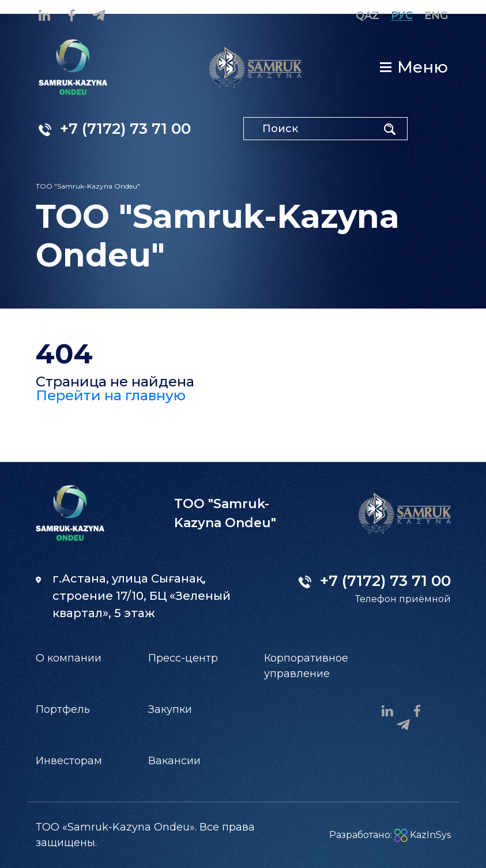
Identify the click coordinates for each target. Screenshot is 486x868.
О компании (69, 658)
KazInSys (423, 835)
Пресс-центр (183, 658)
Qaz (368, 16)
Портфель (63, 709)
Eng (436, 16)
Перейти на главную (111, 395)
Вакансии (174, 761)
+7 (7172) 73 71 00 (115, 129)
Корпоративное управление (306, 666)
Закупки (170, 709)
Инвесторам (69, 761)
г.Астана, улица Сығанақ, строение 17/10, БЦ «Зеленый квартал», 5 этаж (133, 596)
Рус (402, 16)
